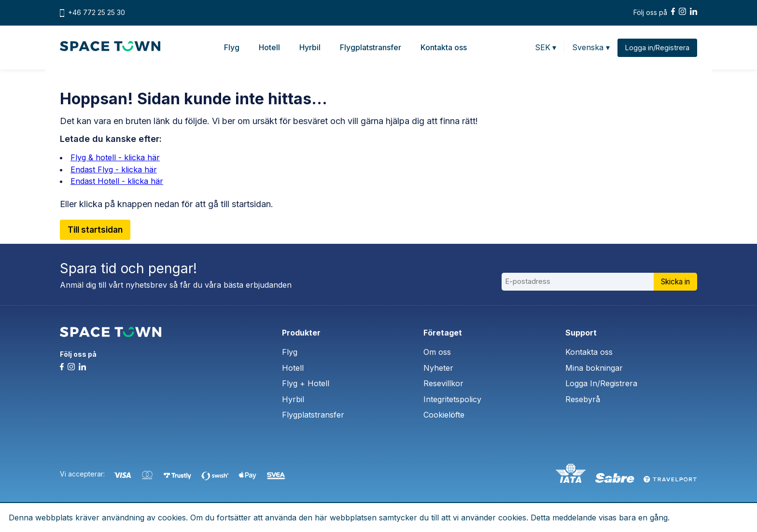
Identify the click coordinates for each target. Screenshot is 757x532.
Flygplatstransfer (370, 47)
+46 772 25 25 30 (97, 13)
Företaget (443, 333)
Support (581, 333)
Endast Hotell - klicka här (117, 181)
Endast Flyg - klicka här (114, 169)
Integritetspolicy (452, 399)
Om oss (437, 352)
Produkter (301, 333)
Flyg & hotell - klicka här (115, 157)
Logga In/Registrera (601, 383)
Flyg (231, 47)
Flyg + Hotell (306, 383)
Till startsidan (98, 230)
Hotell (269, 47)
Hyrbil (309, 47)
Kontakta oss (443, 47)
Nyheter (438, 368)
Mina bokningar (594, 368)
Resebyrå (583, 399)
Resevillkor (443, 383)
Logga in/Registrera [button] (656, 48)
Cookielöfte (444, 415)
